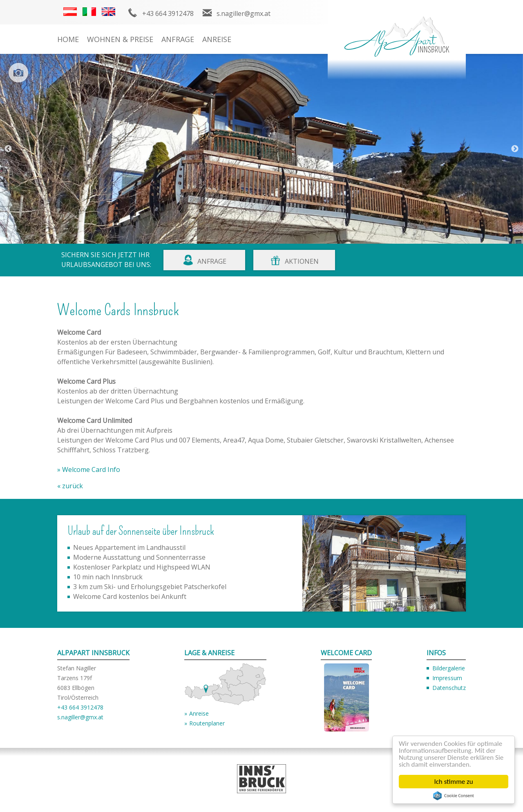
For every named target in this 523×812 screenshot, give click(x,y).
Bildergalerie (449, 668)
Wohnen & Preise (120, 39)
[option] (261, 149)
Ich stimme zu (454, 782)
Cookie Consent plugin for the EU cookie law (454, 796)
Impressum (447, 678)
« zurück (70, 486)
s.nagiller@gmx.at (244, 13)
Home (68, 39)
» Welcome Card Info (89, 469)
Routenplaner (207, 723)
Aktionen (302, 261)
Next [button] (515, 149)
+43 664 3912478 (168, 13)
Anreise (217, 39)
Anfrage (178, 39)
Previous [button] (8, 149)
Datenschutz (449, 688)
